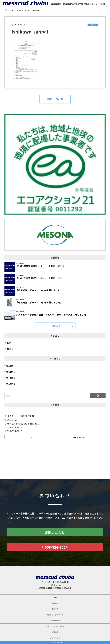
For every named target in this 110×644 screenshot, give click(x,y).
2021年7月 (10, 378)
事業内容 (55, 609)
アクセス (29, 437)
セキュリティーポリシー (55, 626)
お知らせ (9, 349)
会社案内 (55, 603)
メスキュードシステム (55, 615)
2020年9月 (10, 384)
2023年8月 (10, 372)
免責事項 (55, 632)
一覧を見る (55, 326)
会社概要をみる (79, 437)
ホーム (55, 597)
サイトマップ (55, 638)
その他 (8, 343)
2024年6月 (10, 366)
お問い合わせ (55, 532)
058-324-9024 (56, 547)
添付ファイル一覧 (55, 99)
